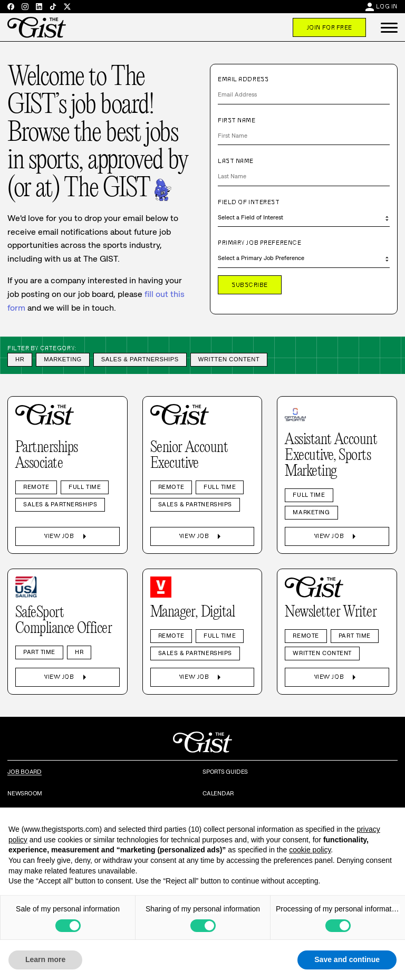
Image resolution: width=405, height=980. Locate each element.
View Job (67, 536)
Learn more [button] (45, 959)
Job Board (25, 772)
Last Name (236, 161)
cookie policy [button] (310, 850)
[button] (389, 27)
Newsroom (25, 793)
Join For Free (329, 27)
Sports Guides (225, 772)
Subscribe (250, 285)
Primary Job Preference (259, 243)
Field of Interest (249, 202)
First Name (237, 120)
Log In (387, 6)
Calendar (218, 793)
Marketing (63, 359)
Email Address (243, 79)
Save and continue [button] (347, 959)
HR (20, 359)
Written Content (229, 359)
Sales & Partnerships (140, 359)
